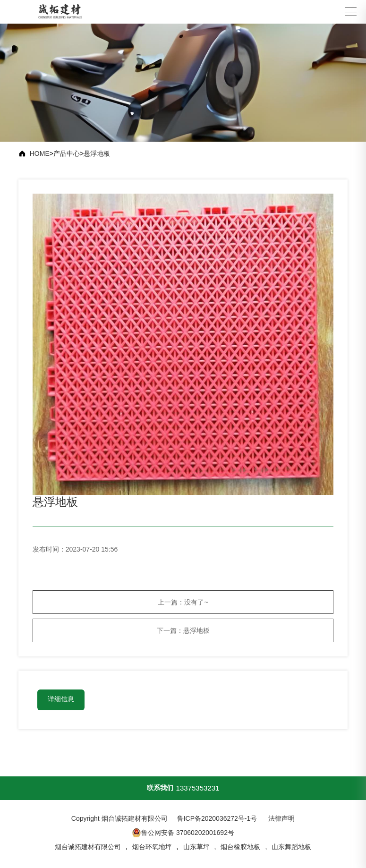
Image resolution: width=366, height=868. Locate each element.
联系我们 (160, 788)
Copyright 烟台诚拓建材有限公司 (119, 818)
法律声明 (281, 818)
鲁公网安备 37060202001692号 (183, 833)
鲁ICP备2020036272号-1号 (217, 818)
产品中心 (67, 153)
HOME (40, 153)
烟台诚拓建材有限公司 (88, 847)
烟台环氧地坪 (152, 847)
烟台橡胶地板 (240, 847)
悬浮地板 (97, 153)
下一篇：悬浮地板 (183, 630)
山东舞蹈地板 (291, 847)
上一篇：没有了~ (183, 602)
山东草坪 (196, 847)
